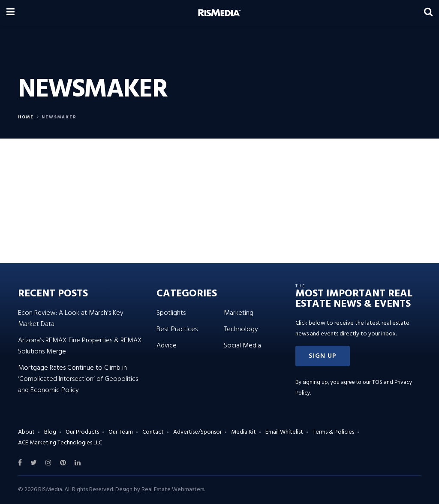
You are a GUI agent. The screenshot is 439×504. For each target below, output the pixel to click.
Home (26, 117)
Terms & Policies (333, 432)
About (26, 432)
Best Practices (177, 329)
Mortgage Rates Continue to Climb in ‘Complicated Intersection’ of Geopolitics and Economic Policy (78, 379)
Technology (241, 329)
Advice (167, 346)
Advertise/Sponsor (197, 432)
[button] (323, 356)
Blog (50, 432)
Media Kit (244, 432)
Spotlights (171, 313)
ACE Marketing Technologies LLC (60, 443)
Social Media (242, 346)
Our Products (82, 432)
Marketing (239, 313)
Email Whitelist (284, 432)
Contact (153, 432)
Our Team (121, 432)
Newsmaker (59, 117)
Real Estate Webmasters (173, 490)
